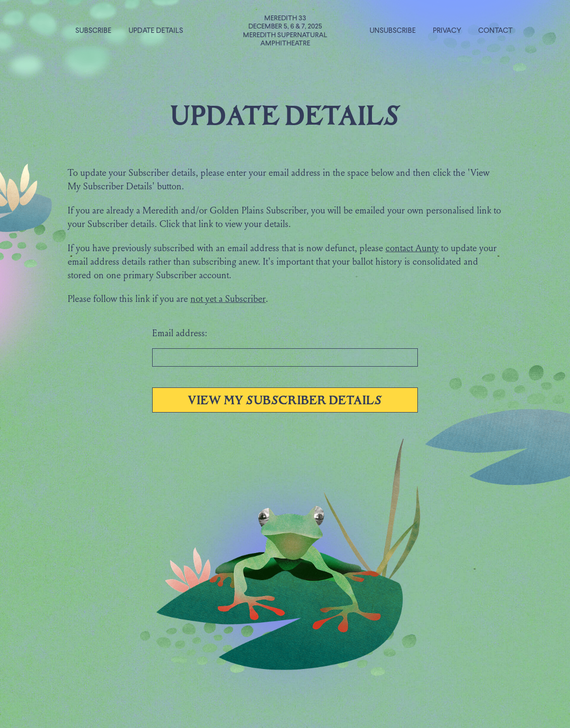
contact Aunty (412, 249)
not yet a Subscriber (228, 300)
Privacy (447, 31)
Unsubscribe (393, 31)
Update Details (156, 31)
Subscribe (93, 31)
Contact (495, 31)
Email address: (180, 334)
